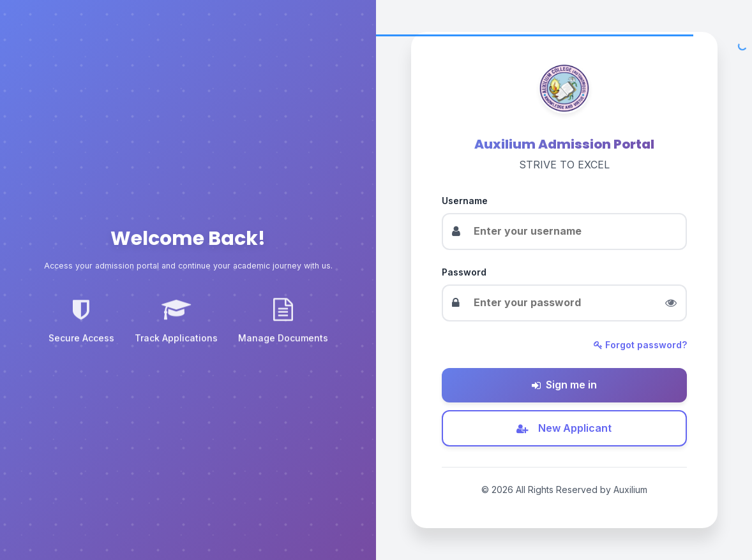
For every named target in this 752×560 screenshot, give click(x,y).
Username (465, 201)
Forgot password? (640, 345)
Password (464, 272)
